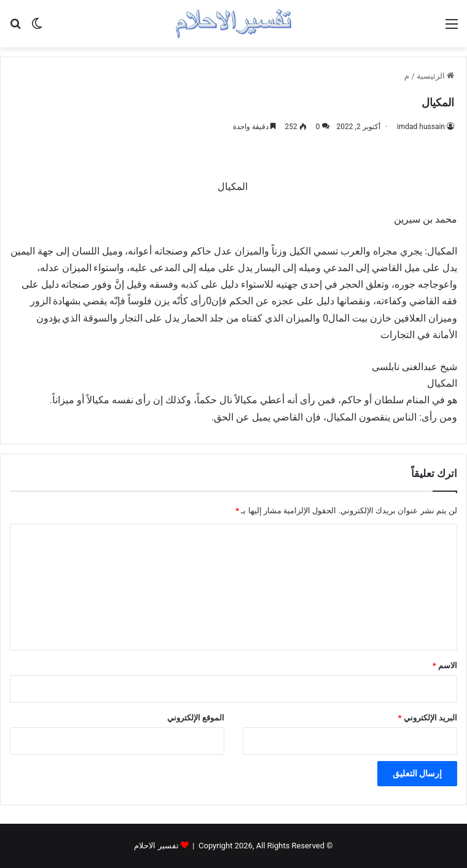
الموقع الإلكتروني (196, 718)
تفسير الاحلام (156, 846)
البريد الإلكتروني (428, 718)
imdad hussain (421, 127)
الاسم (445, 665)
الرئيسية (435, 76)
